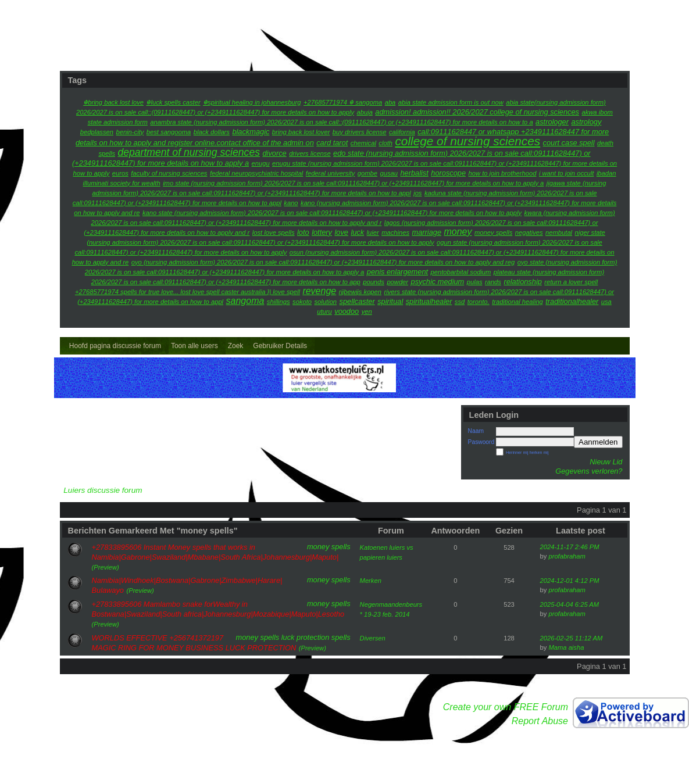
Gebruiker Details (280, 346)
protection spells (323, 637)
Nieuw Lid (606, 462)
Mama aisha (566, 647)
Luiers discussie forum (103, 490)
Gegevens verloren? (589, 471)
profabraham (567, 556)
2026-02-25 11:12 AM (572, 638)
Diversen (373, 638)
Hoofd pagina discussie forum (115, 346)
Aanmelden (598, 442)
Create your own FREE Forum (506, 707)
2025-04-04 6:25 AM (570, 604)
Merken (371, 581)
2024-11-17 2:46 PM (570, 547)
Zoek (236, 346)
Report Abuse (540, 721)
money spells (329, 547)
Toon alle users (194, 346)
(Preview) (106, 567)
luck (288, 637)
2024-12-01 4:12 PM (570, 581)
